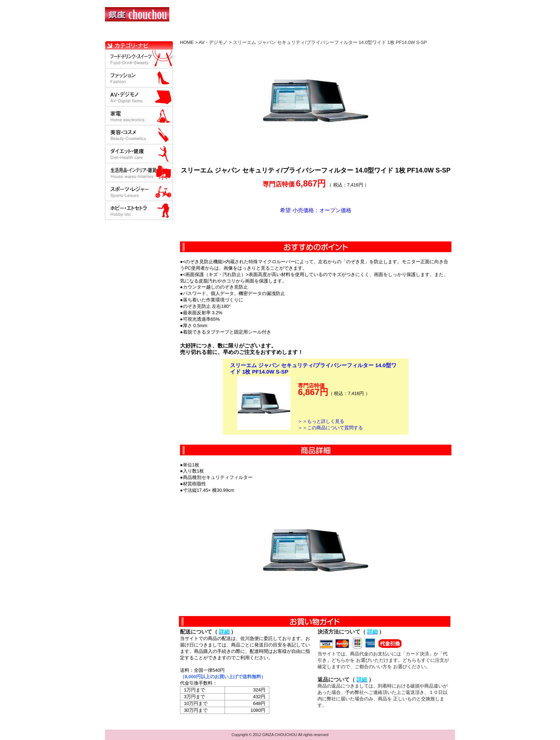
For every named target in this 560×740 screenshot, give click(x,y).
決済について (229, 34)
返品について (322, 34)
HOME (136, 34)
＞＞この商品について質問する (330, 428)
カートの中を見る (418, 34)
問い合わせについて (369, 34)
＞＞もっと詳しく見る (321, 421)
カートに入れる (316, 227)
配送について (276, 34)
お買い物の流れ (179, 34)
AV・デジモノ (213, 42)
